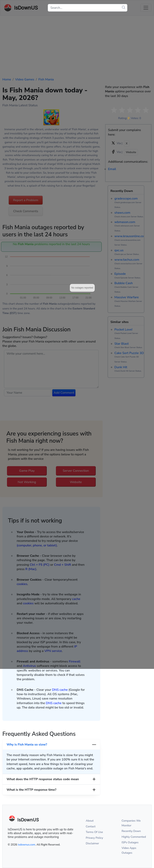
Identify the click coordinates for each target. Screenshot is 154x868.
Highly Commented (134, 837)
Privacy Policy (94, 838)
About (90, 821)
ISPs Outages (130, 842)
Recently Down (131, 831)
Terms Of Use (94, 832)
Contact (91, 826)
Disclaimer (92, 843)
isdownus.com (27, 845)
